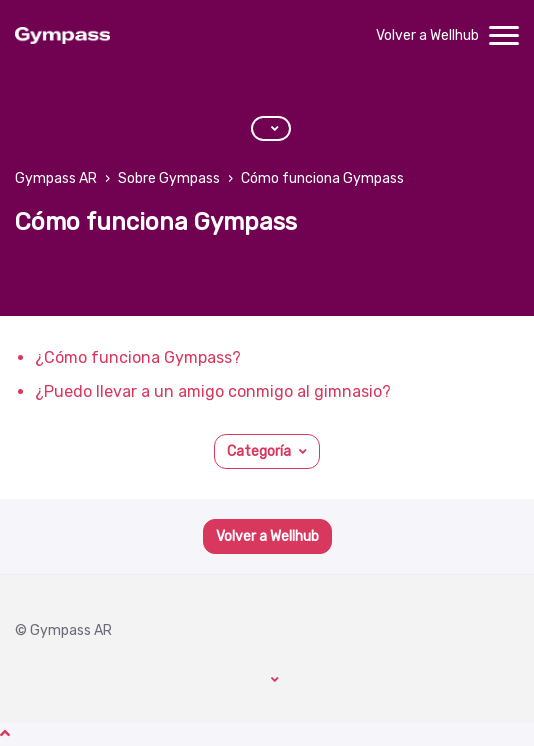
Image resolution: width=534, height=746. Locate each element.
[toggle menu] (504, 36)
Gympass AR (56, 178)
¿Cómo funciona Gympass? (138, 357)
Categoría (259, 451)
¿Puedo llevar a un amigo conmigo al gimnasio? (213, 391)
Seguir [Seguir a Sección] (48, 276)
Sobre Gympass (169, 178)
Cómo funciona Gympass (322, 178)
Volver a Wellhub (427, 35)
